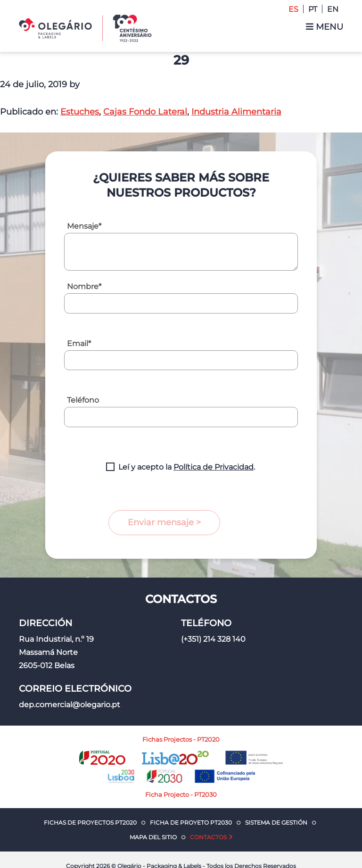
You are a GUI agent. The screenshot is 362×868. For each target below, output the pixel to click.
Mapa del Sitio (153, 837)
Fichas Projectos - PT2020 (181, 739)
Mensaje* (84, 226)
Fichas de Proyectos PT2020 (90, 823)
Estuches (80, 112)
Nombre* (84, 286)
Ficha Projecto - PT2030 (181, 794)
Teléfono (83, 400)
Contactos (208, 837)
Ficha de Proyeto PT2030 (191, 823)
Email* (79, 343)
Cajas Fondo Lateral (145, 112)
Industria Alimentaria (236, 112)
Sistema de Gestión (276, 823)
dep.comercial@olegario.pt (70, 705)
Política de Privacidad (214, 467)
